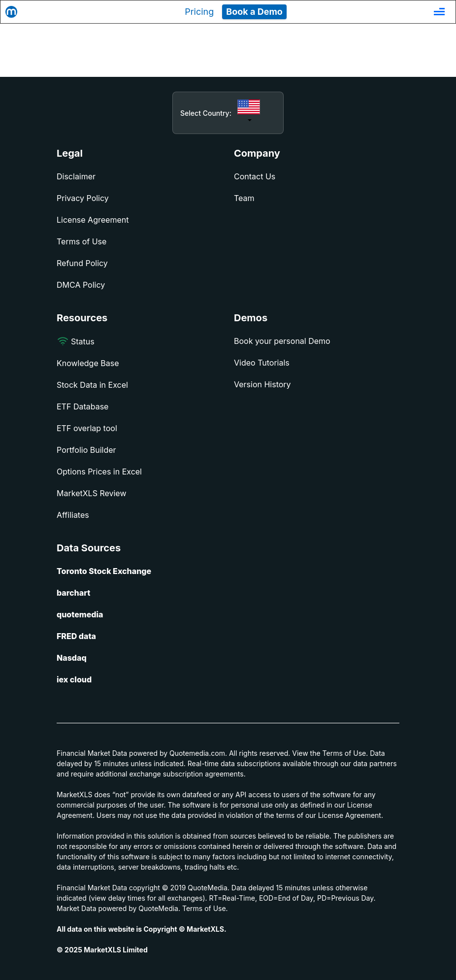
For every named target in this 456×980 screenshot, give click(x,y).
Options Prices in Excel (99, 472)
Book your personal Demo (282, 341)
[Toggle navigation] (439, 12)
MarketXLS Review (92, 493)
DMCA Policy (81, 285)
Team (244, 198)
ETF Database (82, 406)
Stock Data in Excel (92, 385)
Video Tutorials (262, 363)
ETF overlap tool (87, 428)
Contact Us (255, 176)
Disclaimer (76, 176)
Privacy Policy (83, 198)
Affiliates (73, 515)
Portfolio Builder (86, 450)
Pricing (199, 12)
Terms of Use (81, 241)
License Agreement (93, 220)
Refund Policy (82, 263)
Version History (262, 384)
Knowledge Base (88, 363)
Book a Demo (254, 12)
